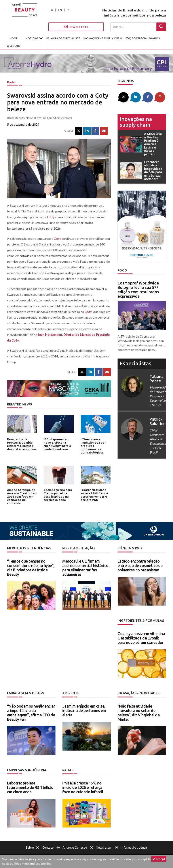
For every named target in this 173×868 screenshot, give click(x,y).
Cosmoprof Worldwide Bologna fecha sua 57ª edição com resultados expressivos (138, 289)
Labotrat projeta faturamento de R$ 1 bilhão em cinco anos (30, 787)
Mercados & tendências (29, 548)
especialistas (136, 363)
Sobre (30, 847)
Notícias (32, 38)
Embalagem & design (26, 693)
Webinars (14, 46)
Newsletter (76, 27)
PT (69, 10)
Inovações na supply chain (103, 38)
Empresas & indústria (27, 770)
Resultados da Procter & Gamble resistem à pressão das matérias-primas (22, 444)
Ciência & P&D (130, 548)
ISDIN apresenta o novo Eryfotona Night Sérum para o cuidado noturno (59, 444)
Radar (11, 82)
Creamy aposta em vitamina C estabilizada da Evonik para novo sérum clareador (141, 638)
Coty (50, 217)
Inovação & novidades (139, 693)
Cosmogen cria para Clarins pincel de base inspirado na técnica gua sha (58, 495)
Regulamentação (78, 548)
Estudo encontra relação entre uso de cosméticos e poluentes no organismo (140, 565)
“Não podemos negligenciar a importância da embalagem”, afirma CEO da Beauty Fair (31, 712)
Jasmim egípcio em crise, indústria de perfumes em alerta (84, 710)
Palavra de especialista (64, 38)
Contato (48, 847)
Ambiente (71, 693)
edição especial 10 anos (143, 38)
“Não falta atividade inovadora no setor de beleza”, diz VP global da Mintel (139, 712)
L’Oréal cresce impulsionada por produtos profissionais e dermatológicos (93, 445)
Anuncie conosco (75, 847)
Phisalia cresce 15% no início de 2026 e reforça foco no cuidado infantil (83, 787)
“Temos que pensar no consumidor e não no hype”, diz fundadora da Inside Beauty (31, 568)
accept (159, 859)
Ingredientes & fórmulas (141, 621)
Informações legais (134, 847)
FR (51, 10)
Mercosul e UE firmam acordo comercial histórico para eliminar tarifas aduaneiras (85, 568)
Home (14, 38)
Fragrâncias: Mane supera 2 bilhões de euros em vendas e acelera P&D (94, 495)
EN (60, 10)
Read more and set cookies (33, 863)
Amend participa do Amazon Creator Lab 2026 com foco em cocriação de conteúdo (21, 496)
